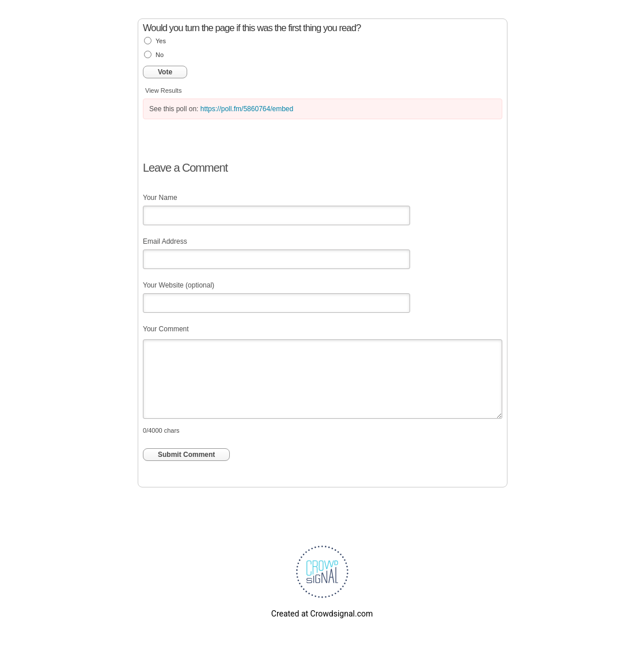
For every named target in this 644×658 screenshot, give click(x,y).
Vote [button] (165, 72)
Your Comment (166, 329)
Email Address (165, 241)
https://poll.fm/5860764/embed (247, 109)
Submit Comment (186, 455)
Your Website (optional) (179, 285)
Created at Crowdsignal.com (322, 614)
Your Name (160, 198)
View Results (163, 90)
